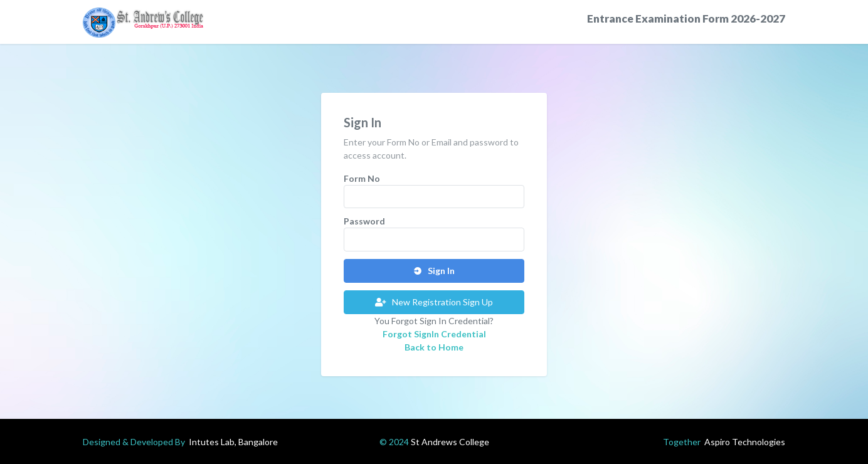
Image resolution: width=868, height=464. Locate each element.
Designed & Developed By (180, 442)
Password (364, 221)
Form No (362, 178)
